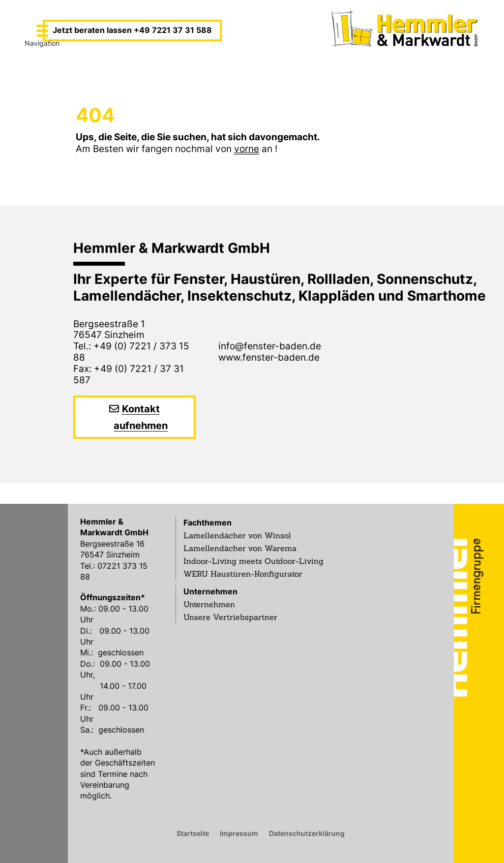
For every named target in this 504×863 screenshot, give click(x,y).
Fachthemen (208, 523)
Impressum (239, 833)
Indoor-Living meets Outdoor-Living (253, 561)
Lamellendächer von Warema (240, 548)
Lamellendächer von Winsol (237, 535)
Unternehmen (210, 591)
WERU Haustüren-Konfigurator (243, 574)
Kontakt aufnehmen (141, 417)
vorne (247, 149)
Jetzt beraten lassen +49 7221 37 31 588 (132, 30)
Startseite (193, 833)
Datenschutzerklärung (307, 833)
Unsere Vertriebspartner (230, 617)
